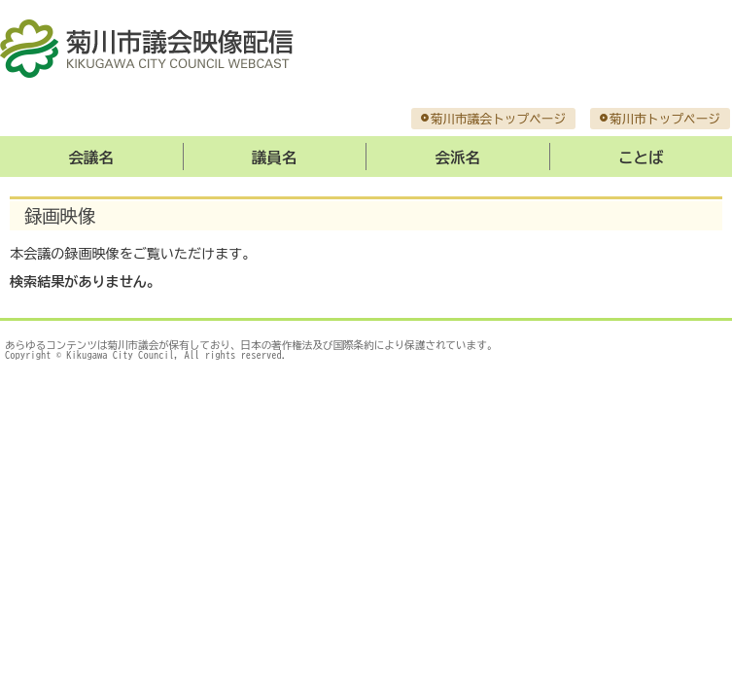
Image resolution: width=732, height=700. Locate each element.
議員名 (274, 157)
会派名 (458, 157)
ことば (641, 157)
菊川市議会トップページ (498, 119)
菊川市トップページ (665, 119)
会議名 (91, 157)
